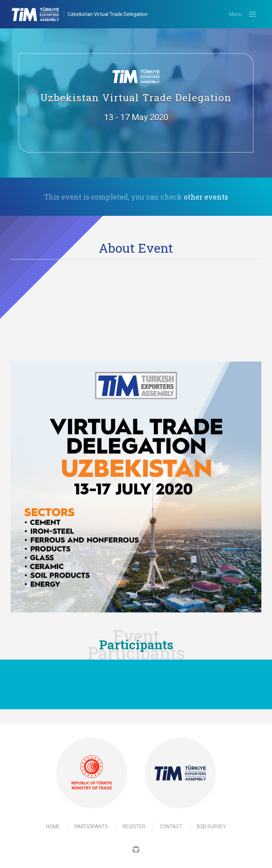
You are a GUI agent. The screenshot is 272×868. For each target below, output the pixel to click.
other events (206, 197)
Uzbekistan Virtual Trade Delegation (108, 14)
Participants (91, 827)
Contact (171, 827)
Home (53, 827)
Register (134, 827)
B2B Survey (211, 827)
